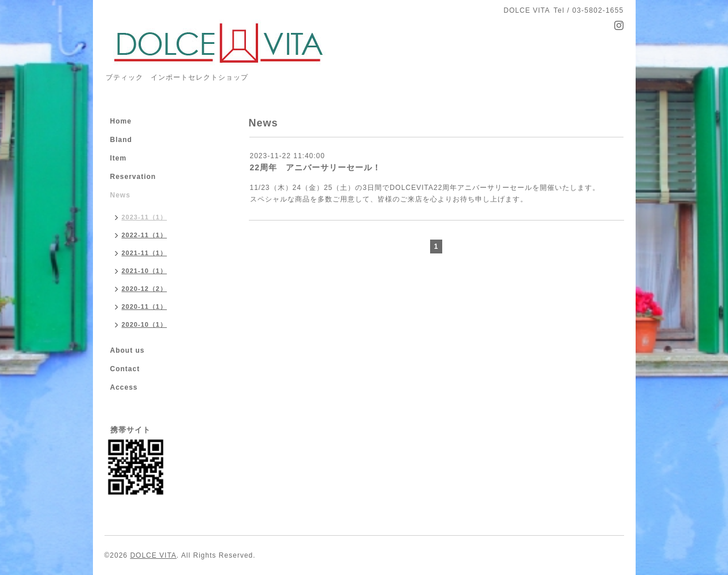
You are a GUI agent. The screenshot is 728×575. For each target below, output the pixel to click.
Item (119, 158)
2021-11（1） (145, 253)
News (120, 195)
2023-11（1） (145, 217)
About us (128, 350)
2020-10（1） (145, 324)
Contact (125, 369)
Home (121, 121)
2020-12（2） (145, 289)
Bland (121, 140)
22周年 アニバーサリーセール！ (316, 167)
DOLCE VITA (153, 555)
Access (124, 387)
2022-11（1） (145, 235)
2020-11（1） (145, 307)
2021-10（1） (145, 271)
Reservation (133, 177)
